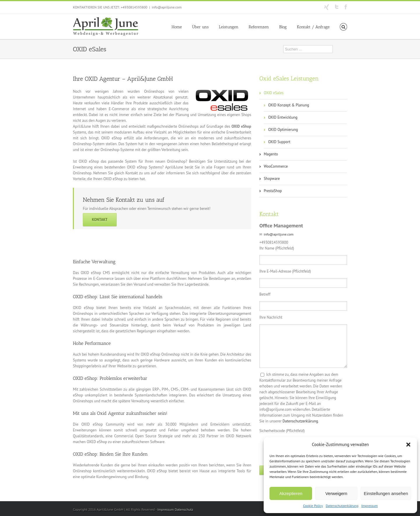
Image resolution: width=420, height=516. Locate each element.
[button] (408, 445)
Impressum (370, 506)
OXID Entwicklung (283, 117)
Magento (271, 154)
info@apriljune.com (167, 7)
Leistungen (229, 27)
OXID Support (279, 142)
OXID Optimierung (283, 130)
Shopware (272, 179)
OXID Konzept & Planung (288, 105)
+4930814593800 (134, 7)
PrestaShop (273, 191)
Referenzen (259, 27)
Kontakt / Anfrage (313, 27)
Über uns (201, 27)
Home (177, 27)
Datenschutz (184, 509)
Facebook (346, 7)
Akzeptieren (291, 493)
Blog (283, 27)
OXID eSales (274, 93)
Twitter (337, 7)
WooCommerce (276, 166)
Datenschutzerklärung (342, 506)
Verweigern (336, 493)
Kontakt (100, 220)
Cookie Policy (313, 506)
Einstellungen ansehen (386, 493)
